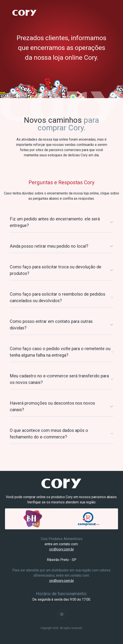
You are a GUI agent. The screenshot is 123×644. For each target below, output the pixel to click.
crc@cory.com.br (62, 549)
